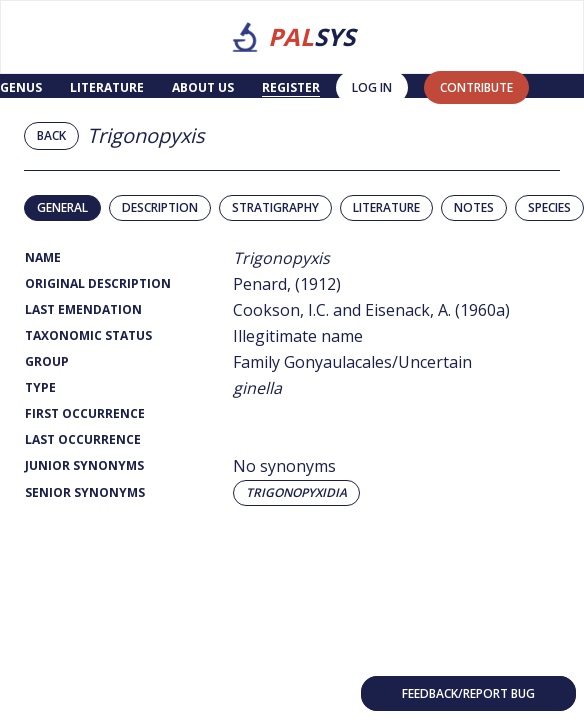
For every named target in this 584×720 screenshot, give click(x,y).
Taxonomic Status (88, 335)
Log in (372, 87)
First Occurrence (85, 413)
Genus (21, 87)
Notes (474, 207)
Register (291, 87)
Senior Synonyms (85, 492)
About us (203, 87)
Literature (107, 87)
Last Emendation (83, 309)
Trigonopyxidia (296, 493)
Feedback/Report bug (468, 693)
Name (43, 257)
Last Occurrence (83, 439)
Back (51, 135)
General (62, 207)
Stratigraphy (275, 207)
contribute (476, 87)
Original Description (98, 283)
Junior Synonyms (84, 465)
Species (549, 207)
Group (47, 361)
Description (160, 207)
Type (40, 387)
